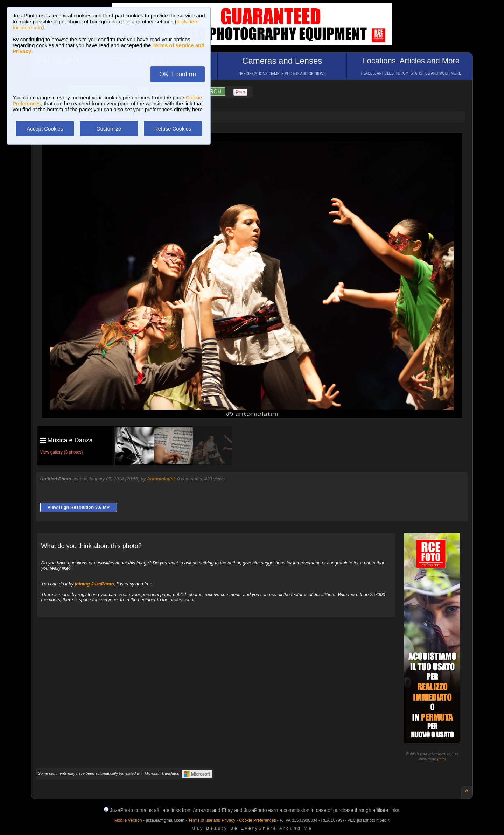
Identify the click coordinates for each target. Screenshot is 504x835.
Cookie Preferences (257, 820)
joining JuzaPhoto (94, 584)
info (442, 759)
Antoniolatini (161, 479)
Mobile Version (128, 820)
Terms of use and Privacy (212, 820)
